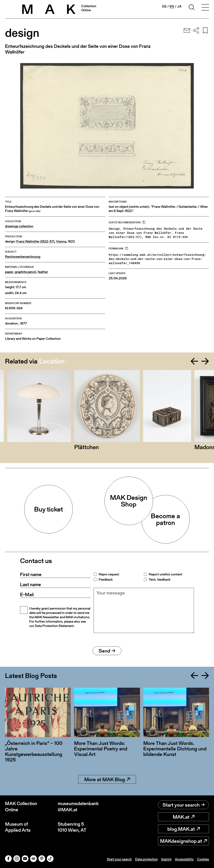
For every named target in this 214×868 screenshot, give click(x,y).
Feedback (106, 579)
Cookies (203, 859)
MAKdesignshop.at (183, 841)
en (172, 6)
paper (9, 272)
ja (179, 6)
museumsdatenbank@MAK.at (78, 807)
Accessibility (184, 859)
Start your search (184, 805)
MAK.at (184, 817)
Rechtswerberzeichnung (23, 257)
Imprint (166, 859)
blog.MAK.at (184, 829)
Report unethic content (166, 574)
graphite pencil (25, 272)
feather (43, 272)
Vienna (61, 241)
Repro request (109, 574)
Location (52, 361)
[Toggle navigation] (205, 8)
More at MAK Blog (107, 779)
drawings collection (19, 226)
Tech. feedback (160, 579)
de (164, 6)
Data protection (146, 859)
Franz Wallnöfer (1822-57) (35, 241)
